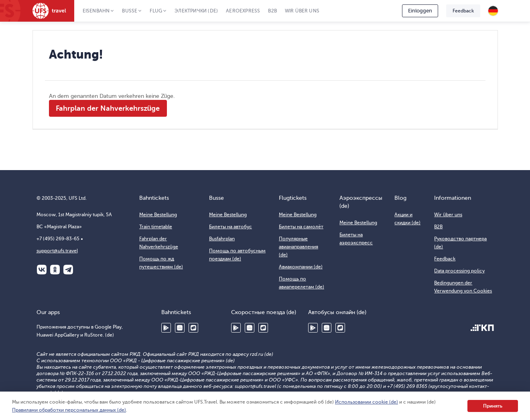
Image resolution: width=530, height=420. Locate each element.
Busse (130, 11)
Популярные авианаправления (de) (299, 247)
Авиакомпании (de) (301, 267)
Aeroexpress (243, 11)
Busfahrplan (222, 239)
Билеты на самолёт (301, 227)
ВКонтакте (42, 270)
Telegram (68, 270)
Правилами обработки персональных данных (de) (69, 410)
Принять (493, 406)
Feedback (463, 11)
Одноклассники (55, 270)
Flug (156, 11)
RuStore (193, 328)
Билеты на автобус (230, 227)
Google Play (166, 328)
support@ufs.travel (57, 251)
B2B (272, 11)
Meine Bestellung (158, 215)
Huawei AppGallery (180, 328)
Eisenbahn (96, 11)
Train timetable (156, 227)
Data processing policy (459, 271)
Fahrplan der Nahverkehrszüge (108, 108)
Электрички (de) (196, 11)
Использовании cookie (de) (367, 402)
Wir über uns (302, 11)
